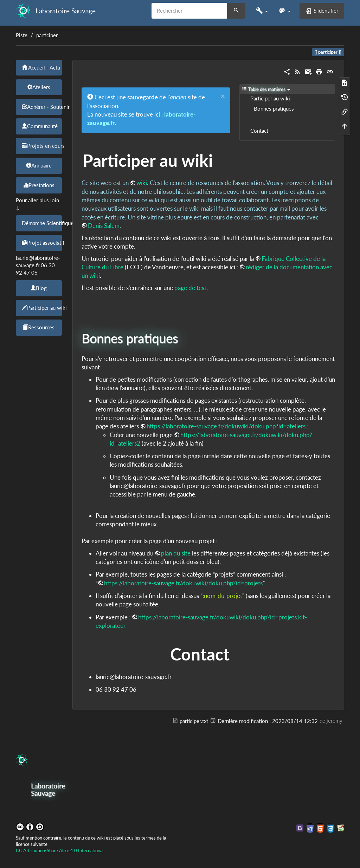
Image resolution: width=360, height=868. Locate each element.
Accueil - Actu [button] (41, 67)
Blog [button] (39, 288)
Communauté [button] (40, 126)
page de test (190, 288)
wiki (142, 183)
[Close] (223, 96)
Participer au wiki (270, 98)
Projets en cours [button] (42, 146)
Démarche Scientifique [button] (42, 223)
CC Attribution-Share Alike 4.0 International (60, 851)
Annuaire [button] (39, 165)
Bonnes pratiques (274, 109)
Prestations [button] (39, 185)
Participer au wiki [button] (42, 308)
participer (47, 35)
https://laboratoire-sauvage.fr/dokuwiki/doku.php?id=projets (183, 583)
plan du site (176, 553)
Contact (259, 131)
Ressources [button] (39, 327)
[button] (262, 11)
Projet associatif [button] (42, 243)
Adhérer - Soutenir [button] (42, 107)
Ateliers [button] (39, 87)
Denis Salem (104, 226)
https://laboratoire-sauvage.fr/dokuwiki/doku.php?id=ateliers (226, 426)
